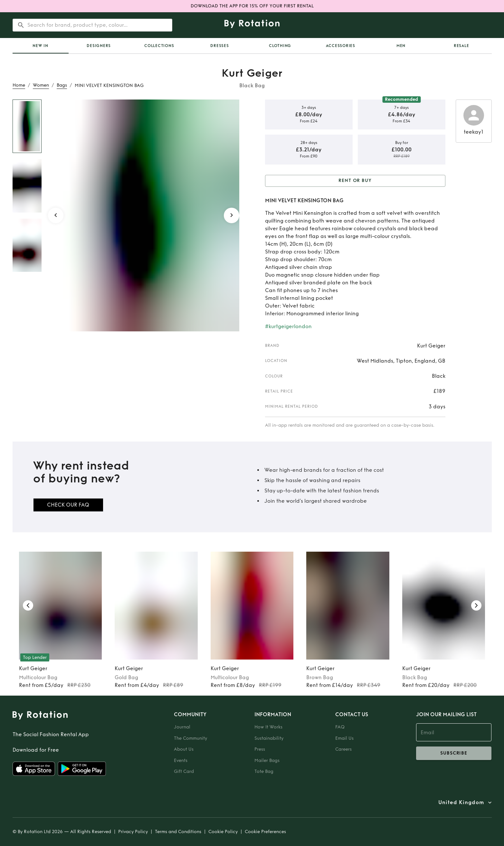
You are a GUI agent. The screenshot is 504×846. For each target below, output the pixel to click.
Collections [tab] (159, 46)
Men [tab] (401, 46)
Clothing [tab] (280, 46)
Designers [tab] (99, 46)
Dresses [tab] (219, 46)
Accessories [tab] (341, 46)
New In (40, 46)
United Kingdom (461, 803)
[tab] (41, 46)
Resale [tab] (461, 46)
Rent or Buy (355, 181)
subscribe (454, 753)
